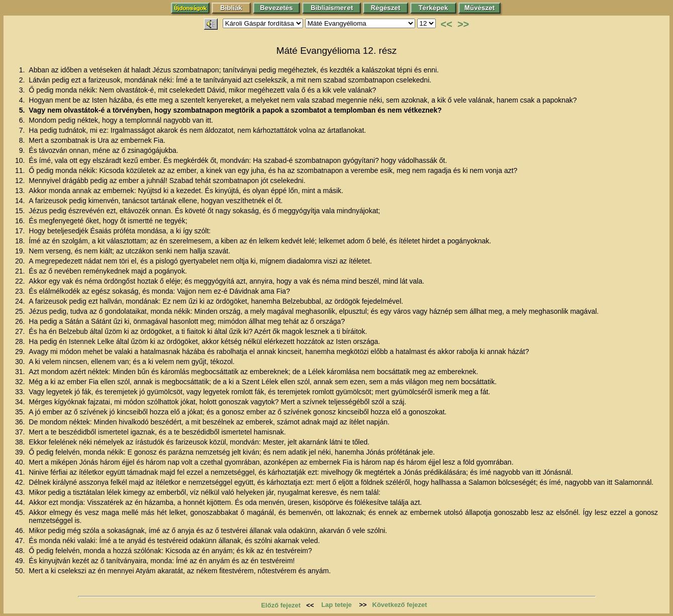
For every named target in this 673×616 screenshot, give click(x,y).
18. (21, 241)
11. (21, 170)
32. (21, 382)
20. (21, 261)
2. (23, 80)
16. (21, 221)
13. (21, 191)
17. (21, 231)
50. (21, 571)
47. (21, 541)
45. (21, 512)
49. (21, 561)
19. (21, 251)
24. (21, 301)
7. (23, 130)
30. (21, 362)
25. (21, 311)
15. (21, 211)
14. (21, 201)
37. (21, 432)
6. (23, 120)
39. (21, 452)
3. (23, 90)
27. (21, 331)
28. (21, 341)
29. (21, 351)
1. (23, 70)
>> (463, 24)
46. (21, 531)
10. (21, 160)
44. (21, 502)
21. (21, 271)
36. (21, 422)
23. (21, 291)
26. (21, 321)
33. (21, 392)
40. (21, 462)
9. (23, 150)
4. (23, 100)
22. (21, 281)
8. (23, 140)
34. (21, 402)
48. (21, 551)
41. (21, 472)
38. (21, 442)
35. (21, 412)
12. (21, 181)
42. (21, 482)
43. (21, 492)
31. (21, 372)
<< (447, 24)
